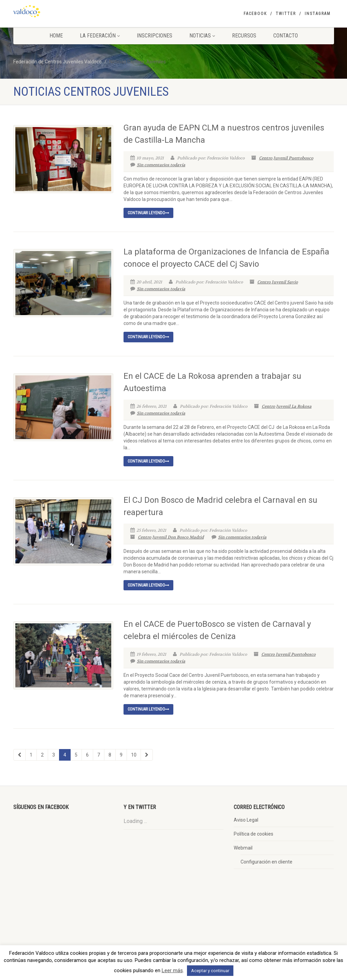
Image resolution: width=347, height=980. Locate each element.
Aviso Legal (246, 820)
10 (134, 755)
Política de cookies (254, 834)
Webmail (243, 848)
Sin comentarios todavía (158, 165)
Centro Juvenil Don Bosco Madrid (171, 537)
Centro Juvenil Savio (278, 282)
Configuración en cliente (266, 862)
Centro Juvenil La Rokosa (287, 406)
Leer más (172, 970)
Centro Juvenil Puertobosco (286, 158)
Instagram (318, 14)
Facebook (255, 14)
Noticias (202, 36)
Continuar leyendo (148, 213)
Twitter (286, 14)
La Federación (100, 36)
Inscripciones (155, 36)
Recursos (244, 36)
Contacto (286, 36)
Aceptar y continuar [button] (210, 971)
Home (56, 36)
